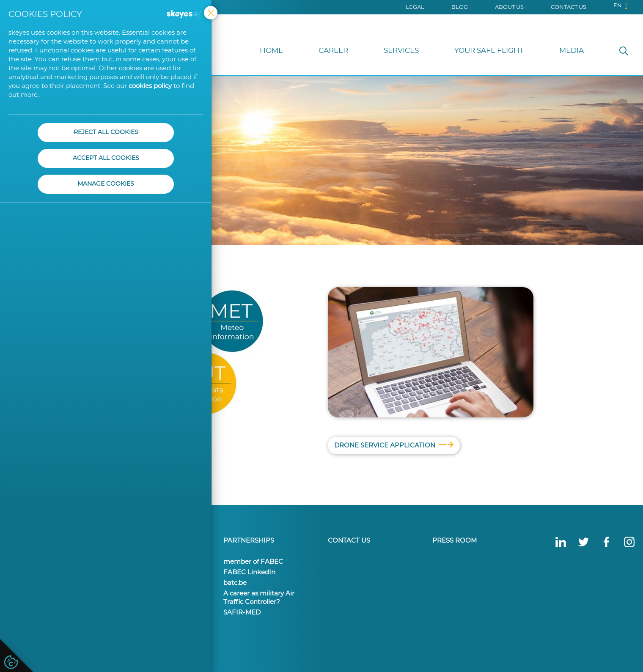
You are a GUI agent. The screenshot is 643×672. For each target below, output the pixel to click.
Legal (415, 7)
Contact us (569, 7)
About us (509, 7)
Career (333, 51)
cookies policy (150, 86)
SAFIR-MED (242, 613)
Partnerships (249, 541)
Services (401, 51)
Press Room (455, 541)
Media (572, 51)
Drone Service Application (394, 446)
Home (271, 51)
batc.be (235, 583)
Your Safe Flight (489, 51)
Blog (460, 7)
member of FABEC (253, 562)
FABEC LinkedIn (249, 572)
